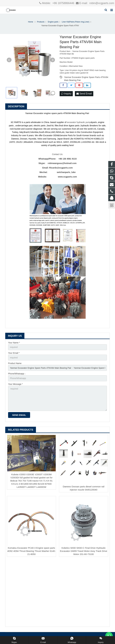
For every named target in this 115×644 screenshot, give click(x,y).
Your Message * (15, 384)
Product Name (15, 363)
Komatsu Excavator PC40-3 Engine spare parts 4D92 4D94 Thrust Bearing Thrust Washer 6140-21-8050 (31, 551)
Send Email (84, 94)
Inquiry (66, 94)
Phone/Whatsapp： (17, 374)
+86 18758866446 (63, 3)
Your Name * (14, 343)
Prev (9, 60)
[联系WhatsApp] (109, 636)
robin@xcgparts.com (101, 3)
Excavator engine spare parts (48, 113)
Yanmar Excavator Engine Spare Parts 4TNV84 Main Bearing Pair (86, 77)
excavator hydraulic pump (79, 122)
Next (53, 60)
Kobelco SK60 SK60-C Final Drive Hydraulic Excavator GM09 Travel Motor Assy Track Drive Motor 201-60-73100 (83, 551)
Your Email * (14, 353)
